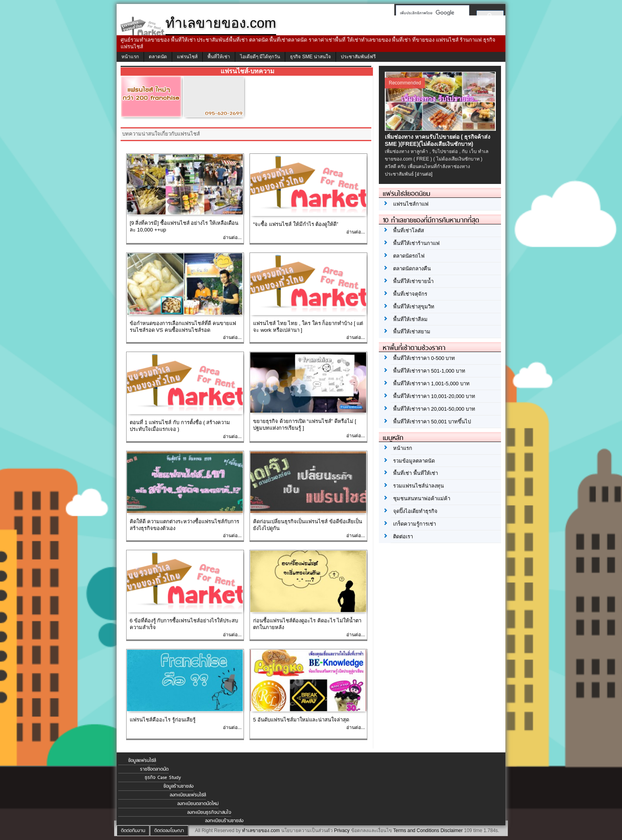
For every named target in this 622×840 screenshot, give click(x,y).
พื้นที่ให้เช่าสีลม (410, 319)
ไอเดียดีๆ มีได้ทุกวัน (260, 57)
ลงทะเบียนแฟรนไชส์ (188, 795)
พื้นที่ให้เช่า (219, 57)
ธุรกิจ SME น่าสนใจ (310, 57)
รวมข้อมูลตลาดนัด (414, 461)
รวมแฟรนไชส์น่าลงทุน (419, 486)
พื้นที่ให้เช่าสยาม (412, 332)
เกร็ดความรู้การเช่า (415, 524)
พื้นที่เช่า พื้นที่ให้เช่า (416, 473)
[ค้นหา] (430, 13)
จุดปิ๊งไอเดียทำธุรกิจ (415, 511)
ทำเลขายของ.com (261, 830)
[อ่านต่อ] (424, 174)
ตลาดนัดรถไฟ (409, 256)
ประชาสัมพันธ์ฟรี (358, 57)
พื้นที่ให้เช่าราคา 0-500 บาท (424, 358)
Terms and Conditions (416, 830)
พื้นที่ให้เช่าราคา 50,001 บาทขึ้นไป (432, 422)
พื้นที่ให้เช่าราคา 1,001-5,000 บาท (431, 384)
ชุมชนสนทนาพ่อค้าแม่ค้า (422, 498)
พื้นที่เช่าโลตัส (409, 231)
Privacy (342, 830)
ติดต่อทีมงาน (133, 830)
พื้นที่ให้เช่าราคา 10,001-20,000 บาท (434, 396)
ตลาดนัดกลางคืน (412, 269)
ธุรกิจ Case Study (163, 777)
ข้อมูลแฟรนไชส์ (142, 760)
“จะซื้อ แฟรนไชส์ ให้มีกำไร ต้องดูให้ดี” (296, 224)
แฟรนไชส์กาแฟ (411, 204)
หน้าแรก (130, 57)
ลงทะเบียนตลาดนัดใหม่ (198, 804)
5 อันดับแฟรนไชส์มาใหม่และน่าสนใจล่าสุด (301, 720)
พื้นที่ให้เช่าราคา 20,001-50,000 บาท (434, 409)
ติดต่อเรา (403, 537)
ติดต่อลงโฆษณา (169, 830)
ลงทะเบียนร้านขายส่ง (224, 821)
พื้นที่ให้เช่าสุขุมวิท (414, 307)
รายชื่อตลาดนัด (154, 769)
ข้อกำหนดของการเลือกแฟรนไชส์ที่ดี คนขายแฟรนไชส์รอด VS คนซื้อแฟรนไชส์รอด (183, 327)
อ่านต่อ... (232, 237)
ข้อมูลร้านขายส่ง (179, 786)
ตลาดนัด (158, 57)
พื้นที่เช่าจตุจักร (410, 294)
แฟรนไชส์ (187, 57)
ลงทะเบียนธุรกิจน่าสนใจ (209, 812)
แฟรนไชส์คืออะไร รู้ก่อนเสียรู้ (163, 720)
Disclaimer (451, 830)
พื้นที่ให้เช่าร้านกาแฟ (416, 243)
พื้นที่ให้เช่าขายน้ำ (413, 281)
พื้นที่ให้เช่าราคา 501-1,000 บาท (429, 371)
